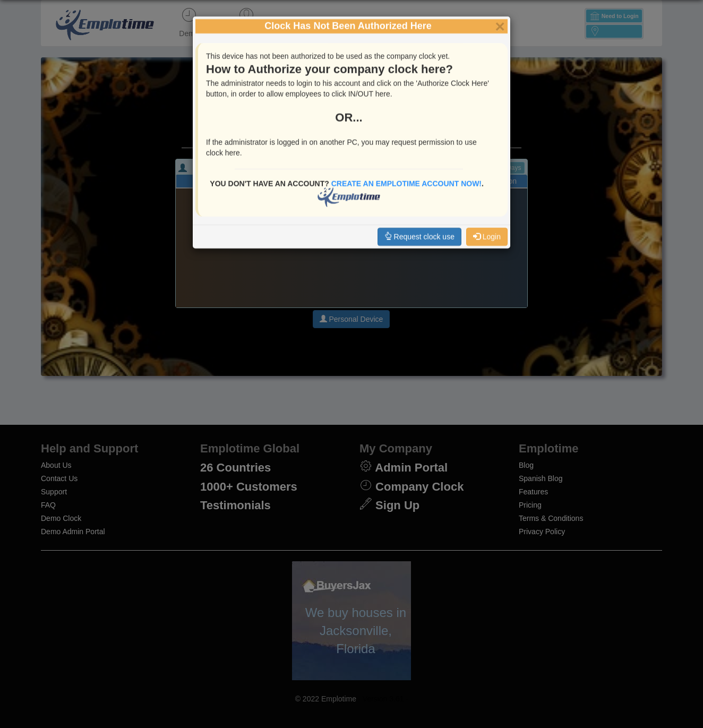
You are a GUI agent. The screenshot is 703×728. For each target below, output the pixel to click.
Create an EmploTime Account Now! (406, 150)
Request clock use (419, 203)
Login (487, 203)
